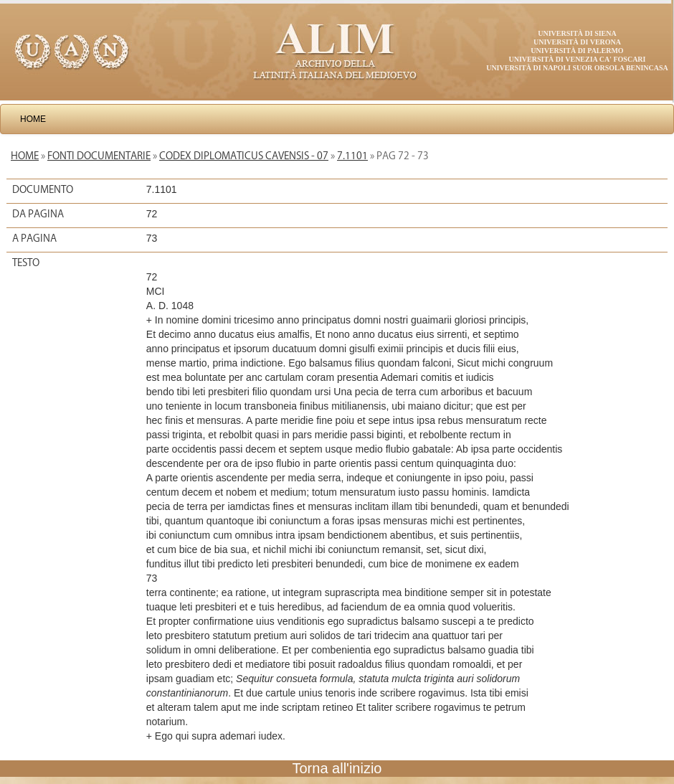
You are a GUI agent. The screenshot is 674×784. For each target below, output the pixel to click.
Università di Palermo (577, 51)
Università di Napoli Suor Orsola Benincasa (577, 68)
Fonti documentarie (99, 156)
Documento (43, 189)
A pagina (34, 238)
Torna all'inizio (337, 768)
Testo (26, 263)
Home (33, 119)
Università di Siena (577, 33)
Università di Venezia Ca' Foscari (578, 59)
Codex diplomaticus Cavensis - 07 (244, 156)
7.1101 (352, 156)
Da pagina (38, 214)
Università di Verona (577, 42)
